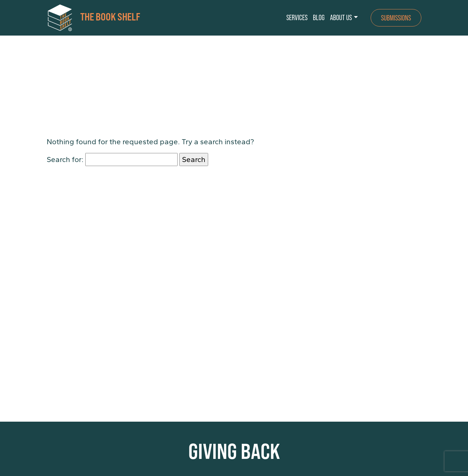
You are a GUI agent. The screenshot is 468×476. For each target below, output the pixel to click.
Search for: (65, 160)
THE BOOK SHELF (93, 18)
